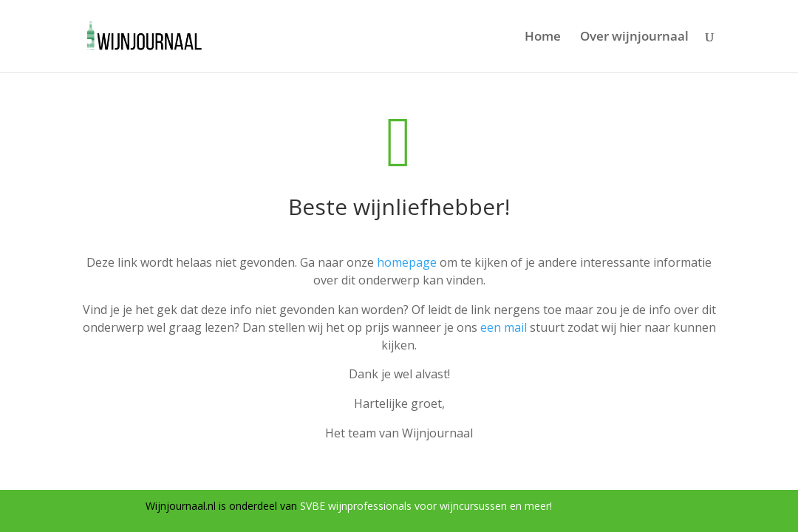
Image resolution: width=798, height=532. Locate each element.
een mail (504, 327)
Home (543, 38)
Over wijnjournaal (634, 38)
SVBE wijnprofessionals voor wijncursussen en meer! (426, 506)
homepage (407, 262)
